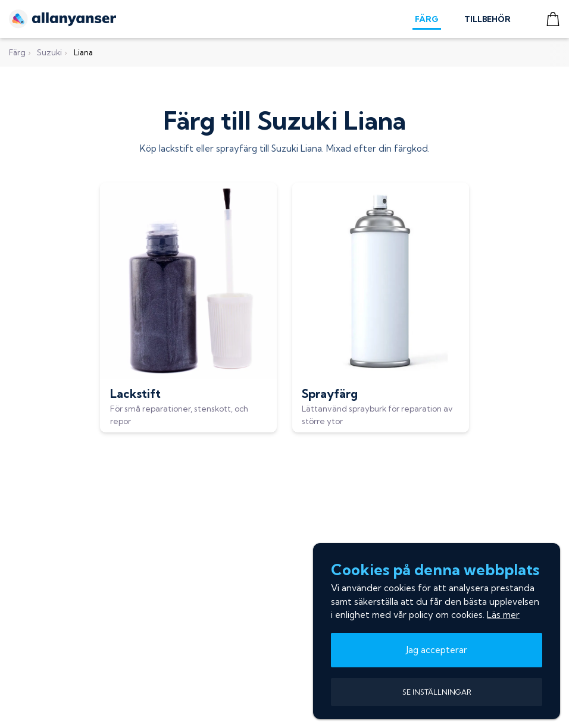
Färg (17, 52)
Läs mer (503, 615)
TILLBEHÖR (487, 19)
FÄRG (427, 19)
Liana (83, 52)
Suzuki (49, 52)
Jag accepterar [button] (437, 650)
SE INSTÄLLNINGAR (437, 692)
